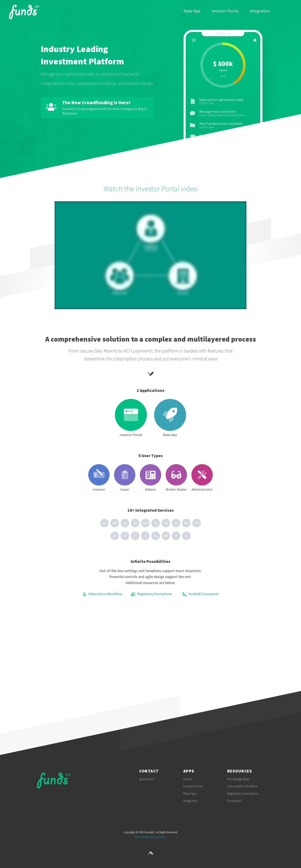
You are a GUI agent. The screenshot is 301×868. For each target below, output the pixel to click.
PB (197, 523)
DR (115, 523)
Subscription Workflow (102, 594)
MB (186, 523)
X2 (186, 536)
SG (156, 536)
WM (166, 536)
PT (125, 536)
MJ (176, 523)
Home (187, 779)
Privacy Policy (158, 837)
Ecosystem (235, 801)
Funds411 (26, 11)
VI (176, 536)
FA (125, 523)
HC (156, 523)
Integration (260, 11)
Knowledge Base (238, 779)
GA (135, 523)
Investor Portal (225, 11)
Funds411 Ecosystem (200, 594)
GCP (145, 523)
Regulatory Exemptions (152, 594)
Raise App (192, 11)
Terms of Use (142, 837)
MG (166, 523)
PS (115, 536)
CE (104, 523)
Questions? (147, 779)
